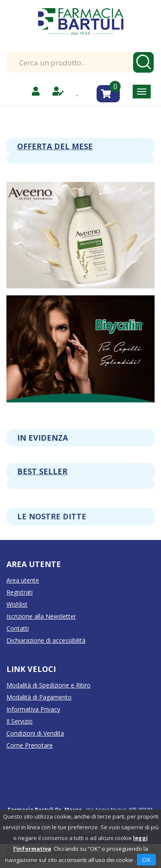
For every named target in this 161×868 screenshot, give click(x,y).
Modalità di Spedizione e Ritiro (49, 685)
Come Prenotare (30, 745)
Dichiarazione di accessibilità (46, 640)
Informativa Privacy (33, 709)
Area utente (23, 580)
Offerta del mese (55, 146)
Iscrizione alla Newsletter (41, 616)
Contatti (18, 628)
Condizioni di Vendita (35, 733)
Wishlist (17, 604)
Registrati (20, 592)
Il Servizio (20, 721)
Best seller (42, 471)
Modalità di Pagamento (39, 697)
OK (146, 860)
